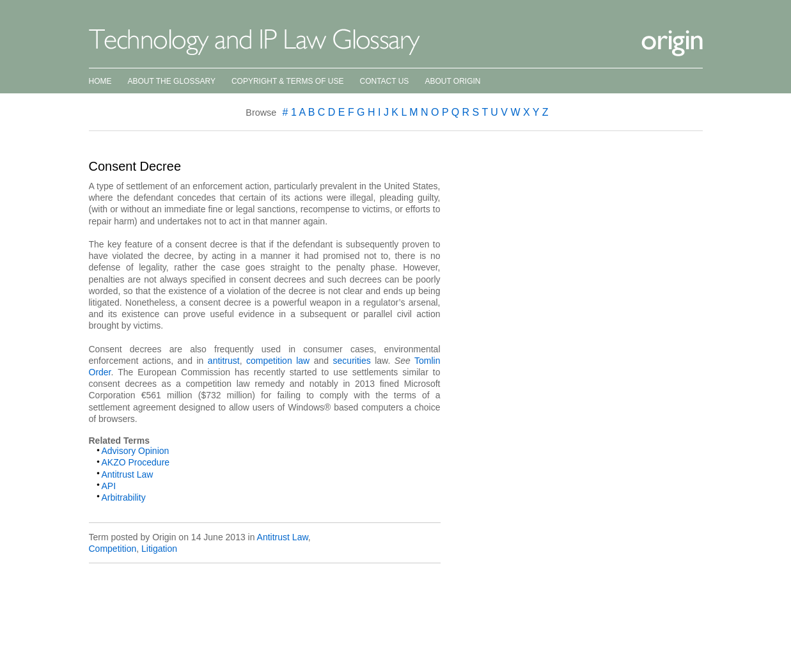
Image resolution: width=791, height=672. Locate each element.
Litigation (159, 549)
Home (100, 81)
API (109, 486)
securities (352, 361)
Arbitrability (124, 497)
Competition (113, 549)
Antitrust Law (128, 474)
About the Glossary (172, 81)
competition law (278, 361)
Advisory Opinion (136, 451)
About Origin (452, 81)
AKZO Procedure (136, 462)
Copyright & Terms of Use (288, 81)
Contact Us (384, 81)
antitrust (224, 361)
